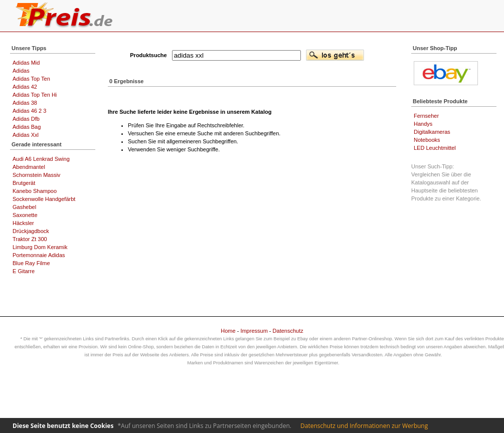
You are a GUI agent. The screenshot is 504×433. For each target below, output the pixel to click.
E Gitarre (24, 271)
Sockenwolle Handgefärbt (44, 199)
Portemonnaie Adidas (39, 255)
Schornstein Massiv (36, 175)
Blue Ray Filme (31, 263)
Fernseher (426, 116)
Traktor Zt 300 (30, 239)
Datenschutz (288, 331)
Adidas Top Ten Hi (35, 95)
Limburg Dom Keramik (40, 247)
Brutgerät (24, 183)
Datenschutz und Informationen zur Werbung (364, 426)
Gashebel (24, 207)
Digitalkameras (432, 132)
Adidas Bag (27, 127)
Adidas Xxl (26, 135)
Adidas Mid (26, 63)
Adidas (21, 71)
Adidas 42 (25, 87)
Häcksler (23, 223)
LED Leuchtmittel (435, 148)
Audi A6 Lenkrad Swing (41, 159)
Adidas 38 (25, 103)
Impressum (254, 331)
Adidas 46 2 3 (29, 111)
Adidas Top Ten (31, 79)
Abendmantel (29, 167)
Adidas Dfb (26, 119)
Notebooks (427, 140)
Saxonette (25, 215)
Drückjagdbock (31, 231)
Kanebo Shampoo (35, 191)
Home (228, 331)
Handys (423, 124)
